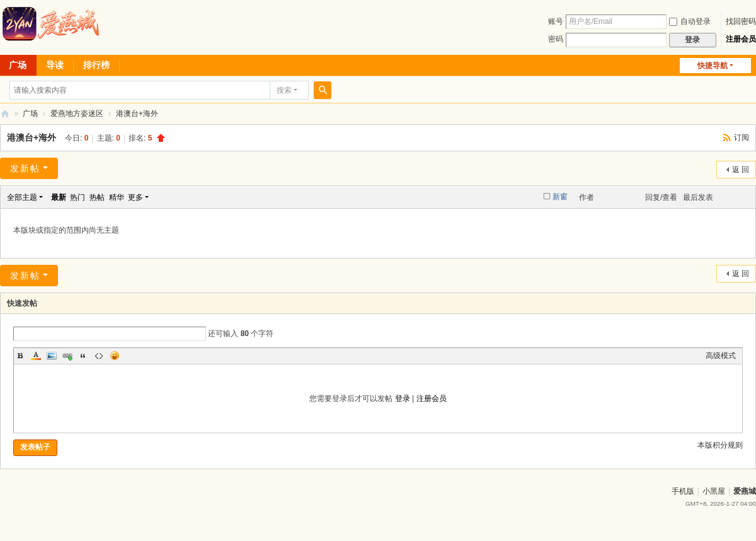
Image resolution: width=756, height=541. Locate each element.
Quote (83, 356)
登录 (403, 398)
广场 (30, 113)
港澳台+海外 (137, 113)
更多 (135, 197)
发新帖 (25, 168)
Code (99, 356)
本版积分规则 (720, 445)
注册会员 (741, 39)
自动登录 (690, 21)
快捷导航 (713, 66)
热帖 (97, 197)
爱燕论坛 (5, 114)
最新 (59, 197)
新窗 (560, 197)
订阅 (742, 137)
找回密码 (741, 21)
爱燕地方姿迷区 (77, 113)
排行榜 (96, 65)
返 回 (741, 170)
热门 (77, 197)
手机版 (683, 491)
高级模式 (721, 356)
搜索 (284, 90)
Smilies (115, 356)
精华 (117, 197)
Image (52, 356)
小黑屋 (714, 491)
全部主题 (22, 197)
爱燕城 (745, 491)
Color (36, 356)
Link (67, 356)
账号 (556, 21)
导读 (55, 65)
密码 (556, 39)
